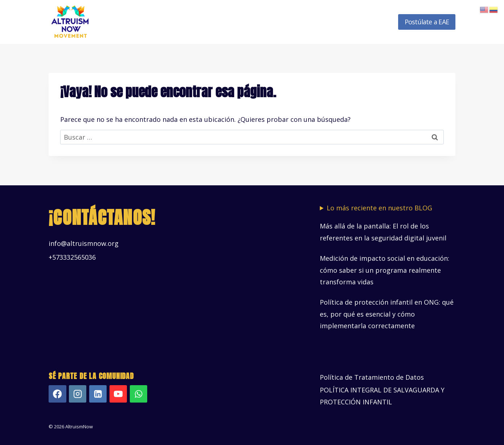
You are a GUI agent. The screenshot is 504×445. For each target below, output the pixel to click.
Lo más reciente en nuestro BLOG (379, 208)
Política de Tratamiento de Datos (372, 377)
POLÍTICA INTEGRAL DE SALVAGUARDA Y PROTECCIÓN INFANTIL (382, 396)
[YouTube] (118, 394)
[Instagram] (78, 394)
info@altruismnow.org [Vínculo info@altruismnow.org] (84, 243)
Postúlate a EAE (427, 22)
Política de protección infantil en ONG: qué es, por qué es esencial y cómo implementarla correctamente (387, 314)
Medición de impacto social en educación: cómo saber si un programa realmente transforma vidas (385, 270)
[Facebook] (57, 394)
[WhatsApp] (139, 394)
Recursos (336, 22)
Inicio (148, 22)
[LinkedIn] (98, 394)
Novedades (374, 22)
